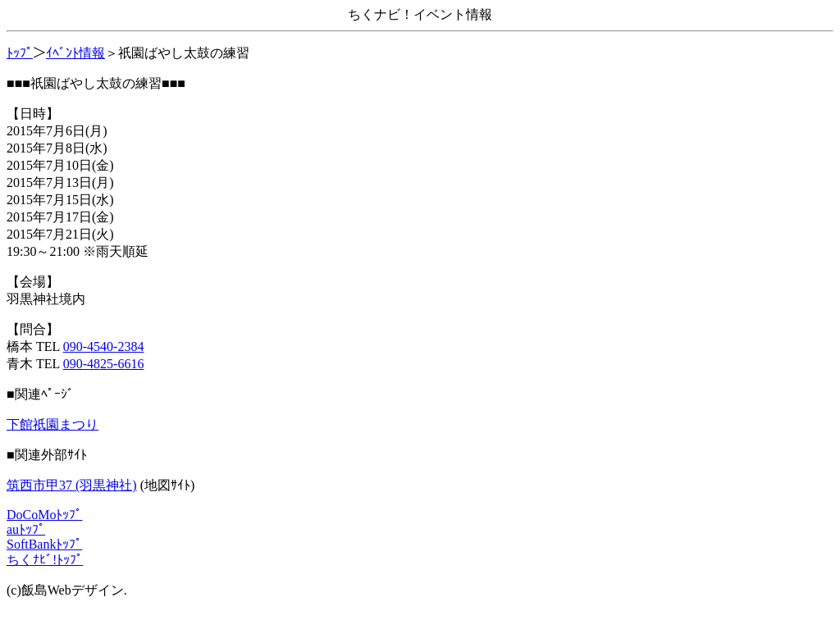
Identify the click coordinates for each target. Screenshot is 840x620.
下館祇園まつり (52, 424)
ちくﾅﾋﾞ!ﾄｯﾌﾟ (45, 560)
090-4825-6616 (104, 364)
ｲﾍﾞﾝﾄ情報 (75, 53)
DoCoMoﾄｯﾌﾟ (44, 515)
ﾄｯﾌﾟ (20, 53)
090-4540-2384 (104, 346)
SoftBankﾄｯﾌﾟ (44, 544)
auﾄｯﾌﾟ (26, 529)
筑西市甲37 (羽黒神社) (72, 485)
